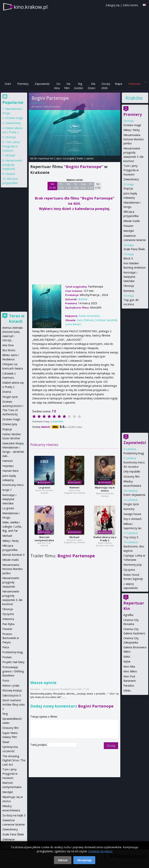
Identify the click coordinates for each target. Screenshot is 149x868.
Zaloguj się (113, 5)
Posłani (7, 657)
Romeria (129, 291)
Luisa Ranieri (73, 324)
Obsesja (129, 286)
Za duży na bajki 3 (14, 815)
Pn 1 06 (61, 186)
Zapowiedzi (42, 84)
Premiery (23, 84)
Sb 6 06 (98, 186)
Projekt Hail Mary (13, 662)
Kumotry (129, 509)
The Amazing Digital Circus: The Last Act (14, 760)
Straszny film (132, 476)
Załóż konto (130, 5)
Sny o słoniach (133, 519)
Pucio (6, 680)
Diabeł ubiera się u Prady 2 (105, 539)
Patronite (134, 84)
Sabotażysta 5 (12, 695)
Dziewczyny (10, 424)
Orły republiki (132, 471)
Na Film (67, 86)
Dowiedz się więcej (100, 851)
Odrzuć (63, 860)
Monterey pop (133, 565)
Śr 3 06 (76, 186)
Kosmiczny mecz (13, 485)
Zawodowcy (131, 179)
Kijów (127, 661)
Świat (6, 742)
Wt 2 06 (68, 186)
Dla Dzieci (91, 86)
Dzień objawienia (134, 495)
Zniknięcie (9, 839)
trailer (80, 158)
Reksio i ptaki (11, 685)
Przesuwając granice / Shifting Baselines (13, 671)
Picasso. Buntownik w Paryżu (11, 638)
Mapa (119, 84)
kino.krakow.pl (31, 7)
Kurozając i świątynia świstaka (130, 277)
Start (8, 84)
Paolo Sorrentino (52, 107)
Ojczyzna (129, 570)
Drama (7, 392)
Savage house (132, 514)
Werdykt (129, 231)
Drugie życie (131, 504)
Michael (74, 537)
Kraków (134, 98)
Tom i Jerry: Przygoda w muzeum (131, 170)
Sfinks (127, 691)
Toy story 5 (131, 537)
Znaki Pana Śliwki (134, 249)
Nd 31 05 (52, 186)
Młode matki (132, 221)
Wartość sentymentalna (44, 539)
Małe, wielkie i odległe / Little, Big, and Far (12, 526)
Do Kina (57, 86)
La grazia (44, 488)
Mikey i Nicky (132, 130)
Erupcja (128, 188)
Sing (5, 714)
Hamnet (74, 488)
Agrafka (128, 615)
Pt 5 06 (91, 186)
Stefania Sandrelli (106, 320)
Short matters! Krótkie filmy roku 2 (13, 704)
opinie (90, 158)
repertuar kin (46, 158)
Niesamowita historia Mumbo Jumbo (134, 139)
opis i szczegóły (65, 158)
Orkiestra (8, 619)
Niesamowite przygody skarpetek (12, 165)
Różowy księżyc (12, 690)
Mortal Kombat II (13, 555)
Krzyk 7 (7, 490)
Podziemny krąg (134, 453)
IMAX (127, 657)
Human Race (10, 471)
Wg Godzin (79, 86)
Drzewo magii (132, 125)
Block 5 (128, 258)
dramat (83, 299)
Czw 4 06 (83, 186)
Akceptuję (84, 860)
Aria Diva (8, 345)
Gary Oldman (85, 320)
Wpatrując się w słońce (105, 489)
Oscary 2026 (106, 86)
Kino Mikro (130, 671)
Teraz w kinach (17, 319)
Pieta (6, 647)
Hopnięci (8, 466)
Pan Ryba (8, 624)
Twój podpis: (39, 745)
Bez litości (9, 350)
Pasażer (128, 226)
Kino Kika (129, 666)
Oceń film (58, 421)
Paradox (129, 685)
